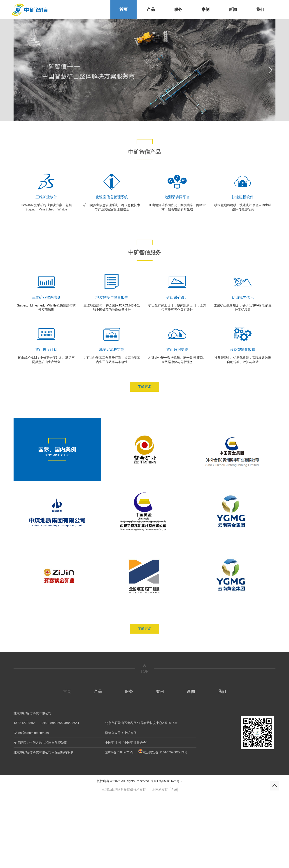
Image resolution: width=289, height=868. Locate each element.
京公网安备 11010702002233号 (162, 752)
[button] (270, 70)
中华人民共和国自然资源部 (48, 743)
